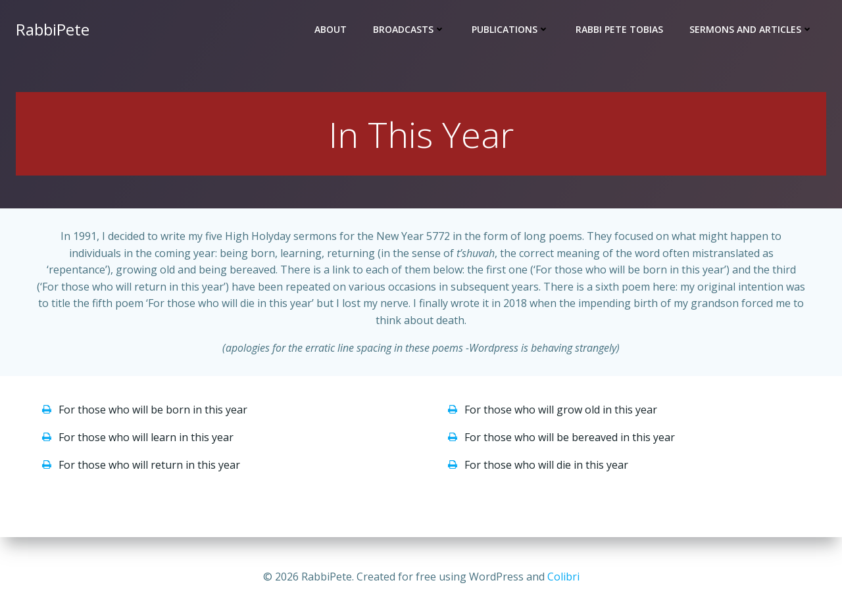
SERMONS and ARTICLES (751, 30)
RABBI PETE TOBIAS (619, 30)
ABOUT (331, 30)
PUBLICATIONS (510, 30)
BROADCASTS (409, 30)
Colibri (563, 577)
